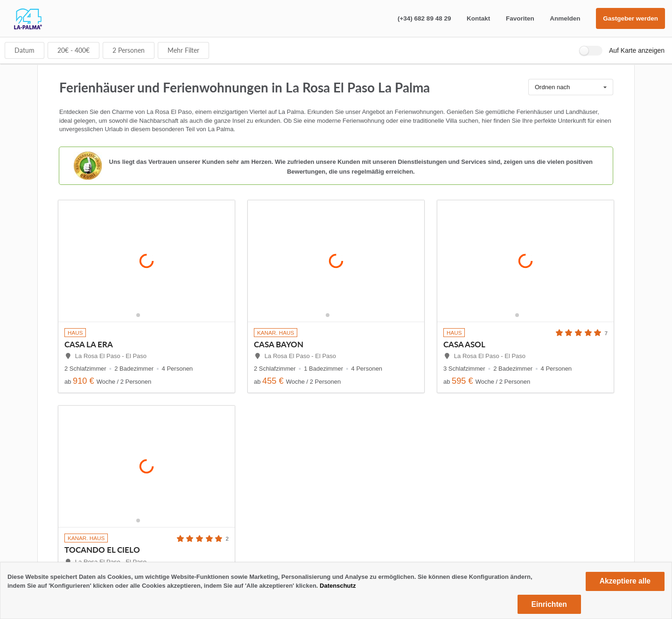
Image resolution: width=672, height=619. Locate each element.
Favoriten (520, 18)
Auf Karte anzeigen (637, 50)
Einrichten (549, 604)
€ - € (73, 50)
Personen (129, 50)
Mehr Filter (183, 50)
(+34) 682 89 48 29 (424, 18)
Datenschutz (338, 586)
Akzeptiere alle (625, 581)
